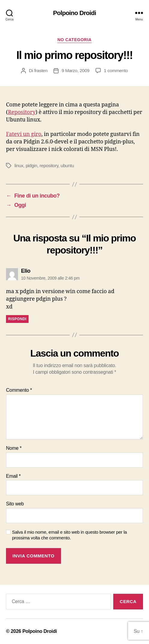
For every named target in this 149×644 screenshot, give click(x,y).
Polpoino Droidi (74, 13)
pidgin (31, 166)
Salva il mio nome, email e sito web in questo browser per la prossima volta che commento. (69, 535)
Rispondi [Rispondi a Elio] (17, 319)
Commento (19, 390)
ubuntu (67, 166)
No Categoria (74, 40)
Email (13, 476)
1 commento (116, 71)
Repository (22, 112)
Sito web (15, 504)
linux (19, 166)
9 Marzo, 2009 (76, 71)
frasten (41, 71)
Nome (14, 448)
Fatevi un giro (24, 134)
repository (49, 166)
